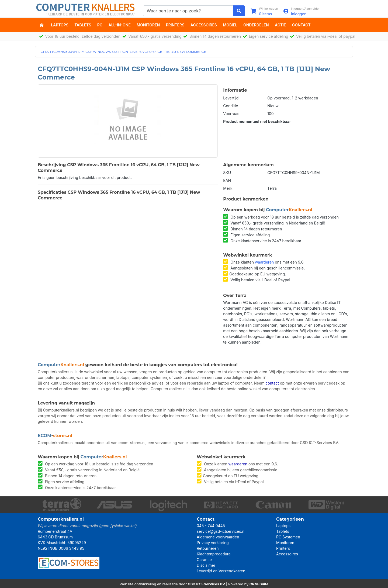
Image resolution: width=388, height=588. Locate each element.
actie (280, 25)
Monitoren (148, 25)
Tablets (83, 25)
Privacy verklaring (213, 543)
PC (100, 25)
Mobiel (230, 25)
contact (272, 383)
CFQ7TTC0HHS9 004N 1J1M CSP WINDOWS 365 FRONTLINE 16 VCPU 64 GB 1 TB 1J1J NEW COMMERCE (123, 52)
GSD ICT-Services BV (207, 584)
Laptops (60, 25)
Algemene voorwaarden (218, 537)
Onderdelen (256, 25)
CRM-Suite (259, 584)
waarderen (264, 262)
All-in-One (120, 25)
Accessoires (204, 25)
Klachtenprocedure (214, 554)
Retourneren (208, 548)
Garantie (204, 560)
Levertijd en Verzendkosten (221, 571)
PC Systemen (288, 537)
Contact (301, 25)
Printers (175, 25)
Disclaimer (206, 565)
